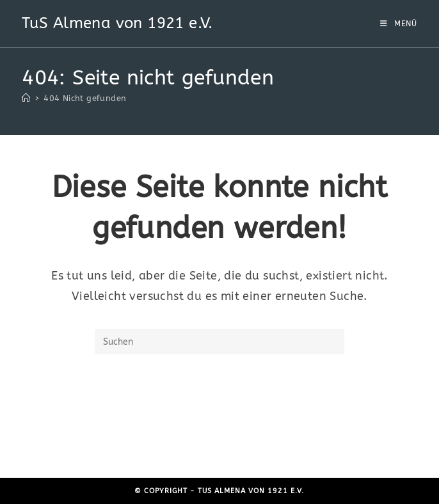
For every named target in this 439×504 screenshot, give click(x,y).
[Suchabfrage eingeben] (219, 342)
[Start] (26, 98)
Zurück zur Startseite (219, 406)
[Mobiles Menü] (399, 24)
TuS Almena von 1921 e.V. (117, 23)
